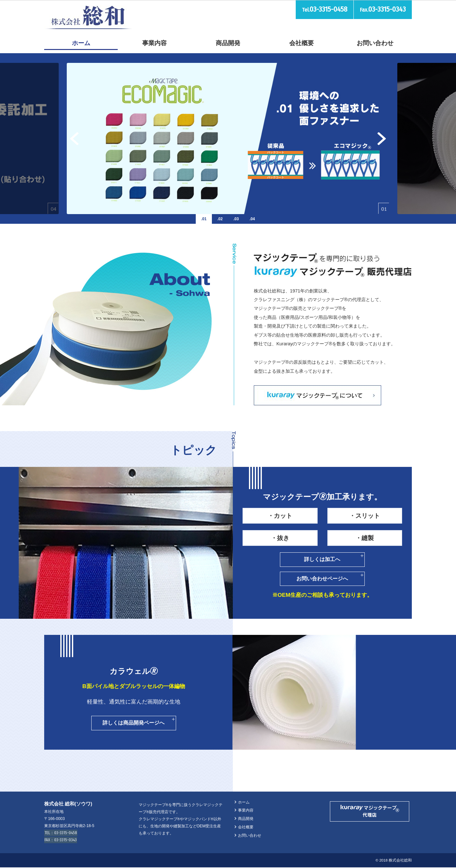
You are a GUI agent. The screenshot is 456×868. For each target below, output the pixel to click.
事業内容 (154, 43)
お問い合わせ (375, 43)
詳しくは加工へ (322, 559)
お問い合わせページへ (322, 579)
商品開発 (228, 43)
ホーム (81, 43)
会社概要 (302, 43)
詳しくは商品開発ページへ (134, 723)
